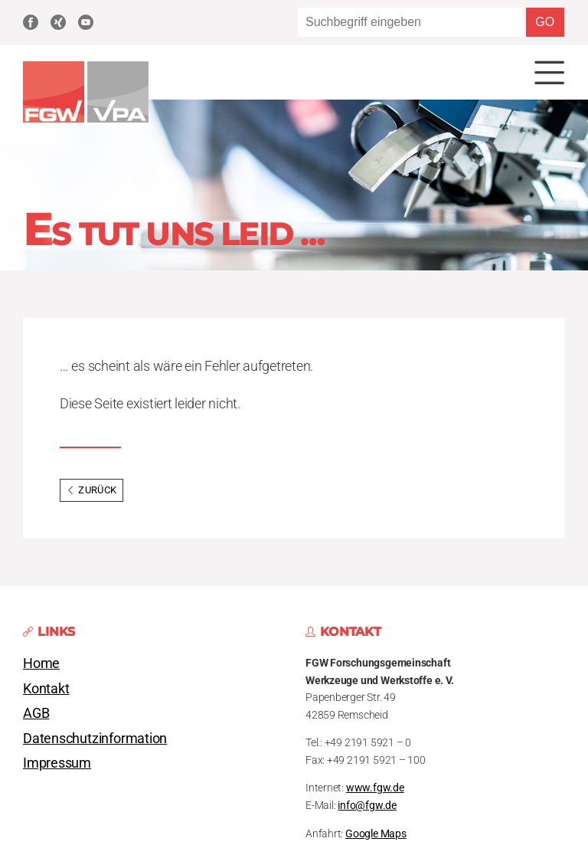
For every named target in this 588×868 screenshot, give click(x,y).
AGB (36, 713)
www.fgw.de (375, 788)
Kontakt (46, 689)
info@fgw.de (367, 806)
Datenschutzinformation (95, 739)
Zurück (91, 490)
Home (41, 663)
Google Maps (376, 834)
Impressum (57, 763)
